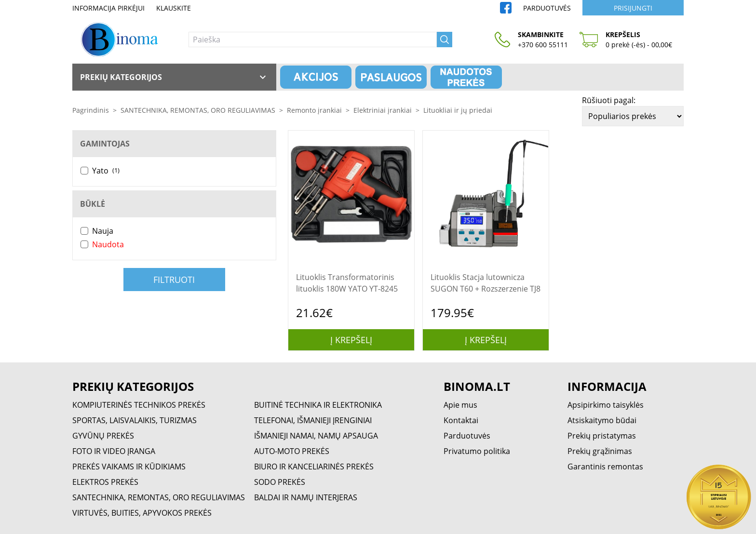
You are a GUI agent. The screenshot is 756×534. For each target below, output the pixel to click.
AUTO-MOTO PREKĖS (292, 451)
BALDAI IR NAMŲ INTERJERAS (306, 497)
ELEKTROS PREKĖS (105, 482)
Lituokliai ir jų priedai (458, 110)
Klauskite (174, 8)
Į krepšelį (351, 340)
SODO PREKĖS (280, 482)
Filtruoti (174, 280)
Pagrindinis (91, 110)
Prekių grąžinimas (600, 451)
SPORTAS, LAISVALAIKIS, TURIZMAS (135, 420)
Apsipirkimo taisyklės (606, 405)
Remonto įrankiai (314, 110)
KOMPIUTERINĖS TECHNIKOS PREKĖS (139, 405)
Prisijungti (633, 8)
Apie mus (460, 405)
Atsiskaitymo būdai (602, 420)
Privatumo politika (477, 451)
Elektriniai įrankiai (383, 110)
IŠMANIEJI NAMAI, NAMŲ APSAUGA (316, 436)
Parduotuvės (547, 8)
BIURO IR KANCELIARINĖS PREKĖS (314, 467)
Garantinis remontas (605, 467)
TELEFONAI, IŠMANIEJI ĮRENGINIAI (313, 420)
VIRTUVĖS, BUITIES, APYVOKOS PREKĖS (142, 513)
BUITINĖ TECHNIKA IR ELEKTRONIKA (318, 405)
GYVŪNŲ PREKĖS (103, 436)
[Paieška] (313, 40)
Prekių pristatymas (602, 436)
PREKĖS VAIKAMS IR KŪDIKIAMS (129, 467)
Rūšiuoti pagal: (609, 100)
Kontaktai (461, 420)
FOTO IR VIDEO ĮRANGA (114, 451)
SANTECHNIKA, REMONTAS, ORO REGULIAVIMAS (198, 110)
